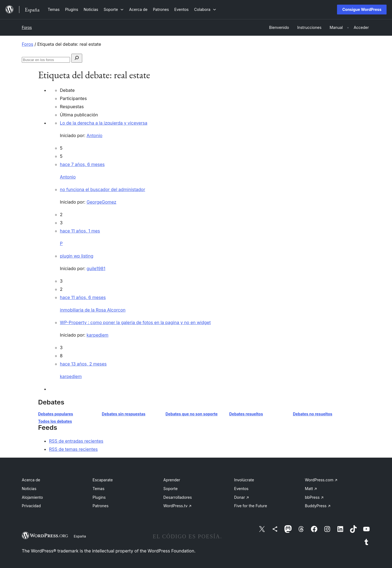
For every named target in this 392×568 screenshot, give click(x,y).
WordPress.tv (177, 506)
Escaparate (103, 480)
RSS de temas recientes (73, 449)
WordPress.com (321, 480)
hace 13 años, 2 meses (83, 364)
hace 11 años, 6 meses (83, 297)
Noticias (29, 489)
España (80, 536)
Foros (27, 27)
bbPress (314, 497)
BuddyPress (318, 506)
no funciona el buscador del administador (102, 189)
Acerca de (31, 480)
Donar (242, 497)
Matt (311, 489)
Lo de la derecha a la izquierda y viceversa (104, 123)
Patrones (101, 506)
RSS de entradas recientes (76, 441)
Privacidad (31, 506)
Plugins (99, 497)
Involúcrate (244, 480)
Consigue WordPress (362, 9)
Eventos (241, 489)
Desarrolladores (178, 497)
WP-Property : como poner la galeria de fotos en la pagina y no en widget (135, 322)
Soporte (170, 489)
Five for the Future (251, 506)
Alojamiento (32, 497)
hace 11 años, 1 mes (80, 231)
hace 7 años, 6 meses (82, 164)
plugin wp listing (77, 256)
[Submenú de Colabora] (205, 9)
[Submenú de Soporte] (114, 9)
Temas (99, 489)
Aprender (172, 480)
